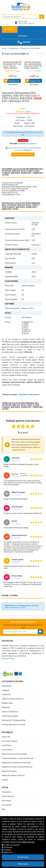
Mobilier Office (7, 703)
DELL (29, 117)
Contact (5, 780)
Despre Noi (6, 737)
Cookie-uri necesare (12, 845)
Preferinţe (8, 847)
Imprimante (6, 695)
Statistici (8, 850)
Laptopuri (6, 690)
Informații (23, 36)
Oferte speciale (8, 796)
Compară (13, 85)
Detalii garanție (30, 144)
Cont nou (31, 23)
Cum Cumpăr (7, 750)
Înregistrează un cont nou (29, 606)
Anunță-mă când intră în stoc (23, 154)
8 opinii (28, 112)
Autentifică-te (10, 606)
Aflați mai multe (28, 842)
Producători (6, 792)
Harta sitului (6, 801)
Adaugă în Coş (11, 81)
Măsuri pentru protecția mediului (14, 754)
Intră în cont (23, 23)
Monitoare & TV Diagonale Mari (14, 720)
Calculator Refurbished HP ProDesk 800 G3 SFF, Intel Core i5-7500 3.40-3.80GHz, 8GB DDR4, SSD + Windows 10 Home (12, 67)
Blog (4, 809)
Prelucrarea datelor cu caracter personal (17, 758)
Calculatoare (7, 686)
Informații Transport (10, 741)
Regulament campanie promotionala (16, 763)
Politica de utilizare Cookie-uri (13, 775)
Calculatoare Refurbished (29, 395)
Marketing (8, 852)
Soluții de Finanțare (9, 771)
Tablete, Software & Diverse (13, 699)
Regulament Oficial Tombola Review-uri (17, 767)
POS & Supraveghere (10, 716)
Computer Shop (8, 658)
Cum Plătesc (7, 745)
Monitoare (6, 707)
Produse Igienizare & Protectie (14, 725)
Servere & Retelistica (10, 712)
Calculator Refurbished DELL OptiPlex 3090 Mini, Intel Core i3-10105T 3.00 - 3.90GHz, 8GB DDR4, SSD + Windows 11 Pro (34, 67)
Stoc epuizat (7, 805)
